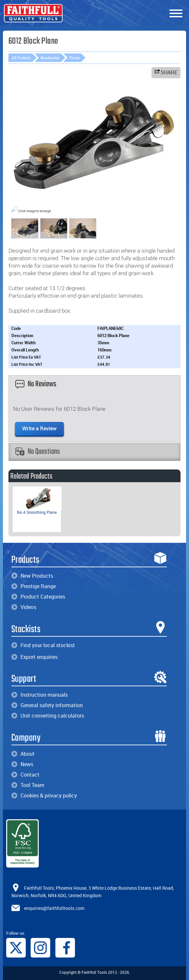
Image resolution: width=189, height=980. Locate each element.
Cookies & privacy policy (44, 795)
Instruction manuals (40, 695)
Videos (24, 607)
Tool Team (28, 785)
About (23, 754)
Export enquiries (35, 657)
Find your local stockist (43, 645)
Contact (25, 775)
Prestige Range (34, 586)
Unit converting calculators (48, 716)
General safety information (47, 705)
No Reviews (36, 384)
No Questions (38, 452)
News (22, 764)
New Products (32, 576)
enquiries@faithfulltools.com (54, 908)
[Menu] (176, 14)
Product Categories (38, 597)
